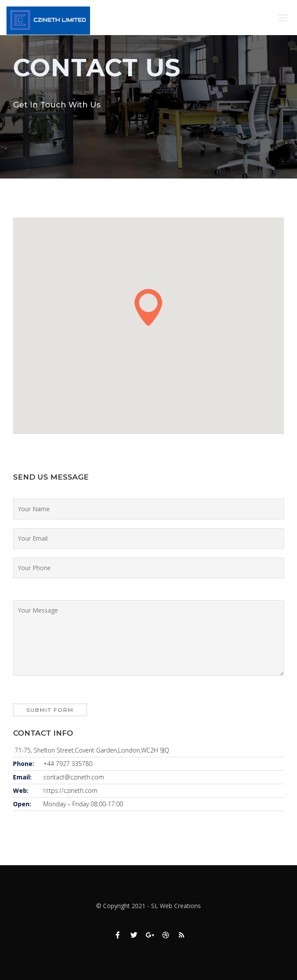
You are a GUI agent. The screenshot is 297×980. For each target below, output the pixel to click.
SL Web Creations (176, 906)
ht (46, 790)
